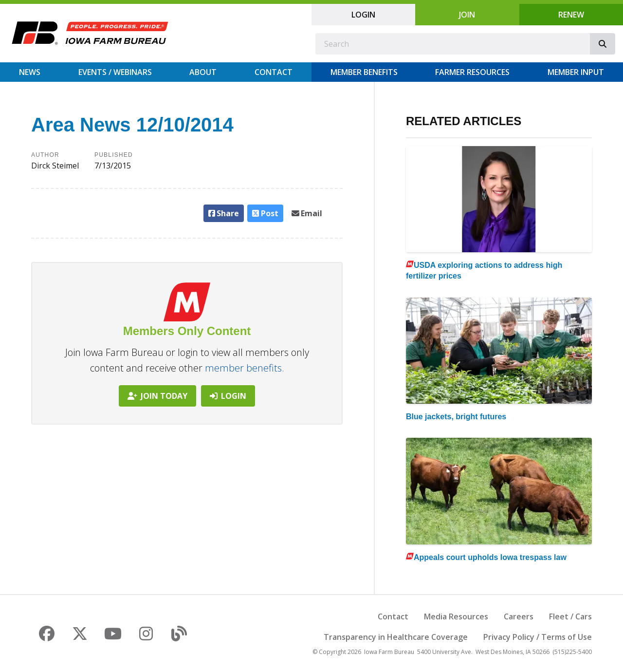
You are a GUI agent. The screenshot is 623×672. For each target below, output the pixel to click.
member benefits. (245, 368)
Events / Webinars (115, 72)
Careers (519, 616)
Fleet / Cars (570, 616)
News (30, 72)
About (203, 72)
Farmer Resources (472, 72)
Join (467, 15)
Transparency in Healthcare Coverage (396, 637)
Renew (571, 15)
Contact (274, 72)
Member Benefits (364, 72)
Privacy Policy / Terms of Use (538, 637)
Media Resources (456, 616)
